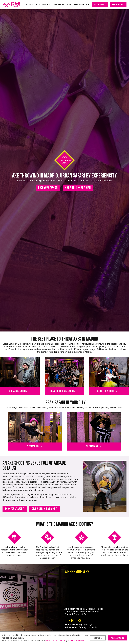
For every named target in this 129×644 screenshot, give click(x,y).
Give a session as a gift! (78, 188)
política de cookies (77, 641)
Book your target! (48, 188)
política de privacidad (55, 641)
